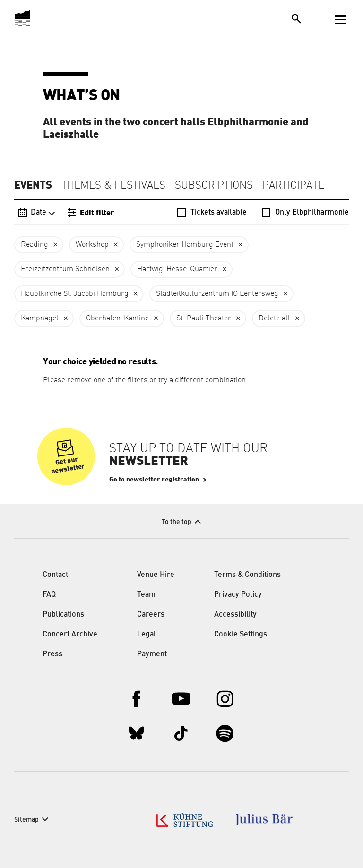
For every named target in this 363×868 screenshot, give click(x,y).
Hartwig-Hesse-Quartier (177, 269)
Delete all (274, 318)
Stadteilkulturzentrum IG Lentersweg (217, 294)
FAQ (49, 595)
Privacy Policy (238, 595)
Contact (55, 575)
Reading (35, 245)
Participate (293, 186)
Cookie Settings (241, 635)
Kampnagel (40, 318)
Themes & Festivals (113, 186)
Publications (63, 615)
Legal (147, 635)
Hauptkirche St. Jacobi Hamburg (75, 294)
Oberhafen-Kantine (117, 318)
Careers (151, 615)
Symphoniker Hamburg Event (185, 245)
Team (146, 595)
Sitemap (26, 820)
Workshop (92, 245)
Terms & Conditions (247, 575)
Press (52, 654)
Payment (152, 654)
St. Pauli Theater (204, 318)
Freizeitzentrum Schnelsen (65, 269)
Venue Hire (156, 575)
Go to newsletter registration (154, 480)
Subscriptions (214, 186)
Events (33, 185)
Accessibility (235, 615)
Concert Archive (70, 635)
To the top (177, 522)
